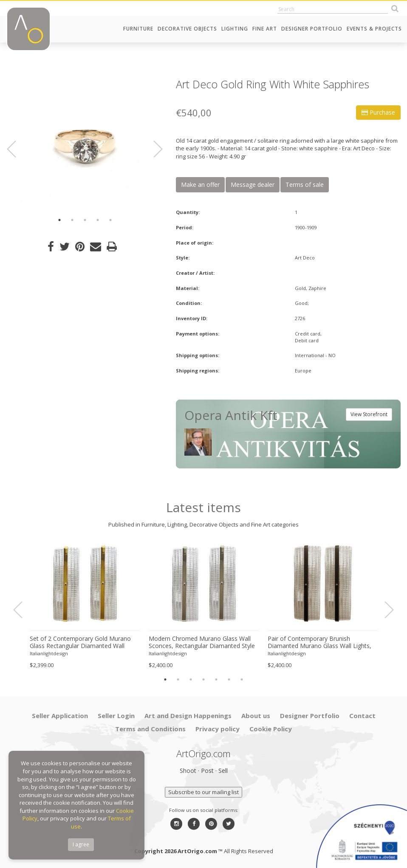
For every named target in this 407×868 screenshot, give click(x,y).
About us (256, 716)
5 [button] (110, 220)
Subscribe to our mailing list (203, 792)
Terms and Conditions (150, 729)
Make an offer (200, 185)
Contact (362, 716)
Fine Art (265, 29)
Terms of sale (305, 185)
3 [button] (85, 220)
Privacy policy (218, 729)
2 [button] (72, 220)
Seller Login (116, 716)
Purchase (378, 112)
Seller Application (60, 716)
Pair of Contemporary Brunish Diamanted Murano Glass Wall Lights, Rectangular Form (319, 643)
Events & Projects (374, 29)
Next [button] (153, 149)
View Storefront (369, 414)
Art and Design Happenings (188, 716)
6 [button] (229, 679)
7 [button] (242, 679)
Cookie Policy (271, 729)
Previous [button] (17, 149)
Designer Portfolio (312, 29)
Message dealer (253, 185)
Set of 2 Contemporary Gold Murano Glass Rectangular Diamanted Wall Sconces (80, 643)
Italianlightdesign (49, 653)
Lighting (235, 29)
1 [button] (59, 220)
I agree (81, 844)
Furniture (138, 29)
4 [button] (98, 220)
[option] (85, 144)
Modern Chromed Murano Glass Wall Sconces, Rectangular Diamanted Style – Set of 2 (202, 643)
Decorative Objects (187, 29)
